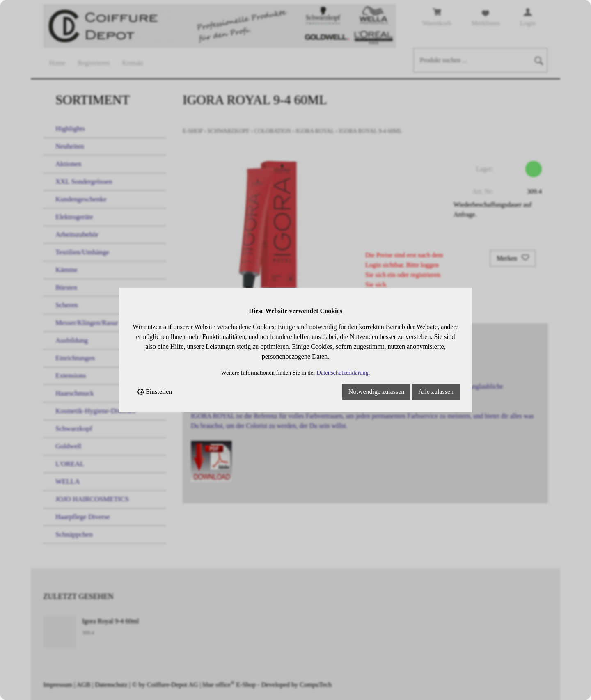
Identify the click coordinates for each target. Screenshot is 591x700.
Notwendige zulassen (376, 392)
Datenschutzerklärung (343, 373)
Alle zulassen (436, 392)
